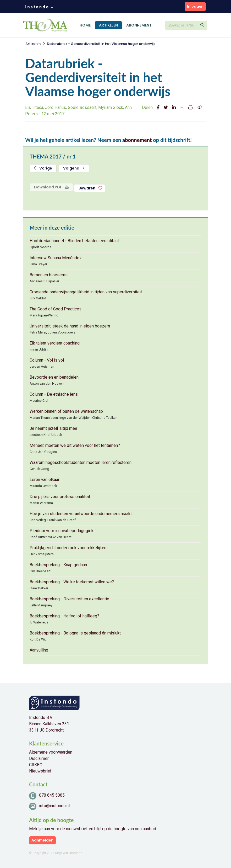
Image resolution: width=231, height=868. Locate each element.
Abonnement (139, 25)
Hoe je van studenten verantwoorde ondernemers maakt (81, 514)
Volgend (74, 168)
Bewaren (87, 188)
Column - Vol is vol (47, 360)
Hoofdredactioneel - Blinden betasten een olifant (74, 241)
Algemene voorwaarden (51, 752)
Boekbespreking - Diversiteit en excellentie (69, 599)
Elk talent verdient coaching (55, 343)
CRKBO (36, 765)
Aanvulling (39, 650)
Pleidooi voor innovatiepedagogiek (62, 531)
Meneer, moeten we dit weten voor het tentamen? (75, 445)
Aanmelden (42, 840)
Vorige (43, 168)
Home (85, 25)
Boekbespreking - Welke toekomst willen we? (72, 582)
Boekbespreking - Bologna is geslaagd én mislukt (75, 633)
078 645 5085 (52, 795)
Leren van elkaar (45, 480)
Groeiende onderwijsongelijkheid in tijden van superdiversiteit (86, 292)
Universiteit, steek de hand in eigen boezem (70, 326)
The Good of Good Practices (56, 309)
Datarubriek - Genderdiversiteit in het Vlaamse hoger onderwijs (101, 44)
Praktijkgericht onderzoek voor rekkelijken (68, 548)
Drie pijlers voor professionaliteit (60, 497)
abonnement (137, 140)
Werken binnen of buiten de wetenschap (66, 411)
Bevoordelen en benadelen (54, 377)
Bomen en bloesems (49, 275)
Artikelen (108, 25)
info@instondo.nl (54, 806)
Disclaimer (39, 758)
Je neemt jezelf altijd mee (53, 428)
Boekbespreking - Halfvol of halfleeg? (64, 616)
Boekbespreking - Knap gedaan (58, 565)
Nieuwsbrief (40, 771)
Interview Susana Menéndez (56, 258)
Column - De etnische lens (54, 394)
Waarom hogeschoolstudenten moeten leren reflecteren (81, 462)
